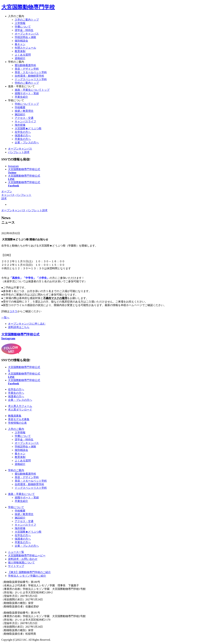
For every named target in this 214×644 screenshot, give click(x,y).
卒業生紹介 (21, 97)
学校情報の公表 (17, 423)
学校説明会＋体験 (25, 37)
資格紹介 (20, 58)
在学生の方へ (23, 132)
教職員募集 (15, 416)
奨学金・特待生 (24, 30)
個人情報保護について (21, 563)
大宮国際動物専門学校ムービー (27, 555)
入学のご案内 (16, 16)
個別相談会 (21, 41)
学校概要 (20, 107)
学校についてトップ (27, 104)
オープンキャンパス (27, 34)
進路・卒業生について (21, 86)
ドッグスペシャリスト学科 (31, 488)
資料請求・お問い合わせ (23, 559)
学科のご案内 (16, 62)
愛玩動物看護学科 (25, 474)
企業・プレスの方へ (27, 142)
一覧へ (5, 317)
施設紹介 (20, 114)
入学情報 (20, 23)
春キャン (20, 44)
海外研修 (20, 125)
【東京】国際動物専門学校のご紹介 (29, 572)
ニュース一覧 (16, 552)
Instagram (13, 166)
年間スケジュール (25, 48)
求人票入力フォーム (20, 406)
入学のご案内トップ (27, 20)
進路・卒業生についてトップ (32, 90)
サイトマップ (16, 566)
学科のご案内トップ (27, 83)
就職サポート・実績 (27, 93)
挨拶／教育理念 (24, 111)
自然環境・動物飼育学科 (29, 484)
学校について (16, 100)
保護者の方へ (23, 135)
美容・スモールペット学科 (31, 481)
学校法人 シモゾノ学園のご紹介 (27, 576)
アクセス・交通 (24, 118)
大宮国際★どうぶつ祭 (28, 128)
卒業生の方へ (23, 139)
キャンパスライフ (25, 121)
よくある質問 (23, 55)
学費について (23, 27)
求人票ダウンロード (20, 410)
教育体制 (20, 51)
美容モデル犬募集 (19, 419)
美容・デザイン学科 (27, 477)
